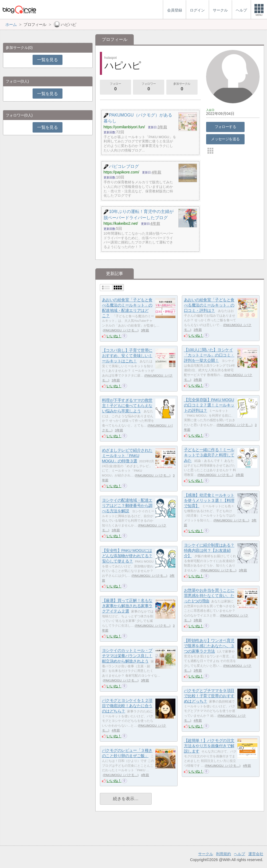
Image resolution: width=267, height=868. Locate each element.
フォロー (115, 87)
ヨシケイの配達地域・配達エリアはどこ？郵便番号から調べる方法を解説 (127, 506)
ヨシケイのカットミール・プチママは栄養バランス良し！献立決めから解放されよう (127, 656)
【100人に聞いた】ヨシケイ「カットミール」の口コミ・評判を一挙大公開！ (209, 355)
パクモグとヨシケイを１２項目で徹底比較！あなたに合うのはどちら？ (127, 706)
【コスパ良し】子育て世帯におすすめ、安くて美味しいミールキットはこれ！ (127, 356)
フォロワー (149, 87)
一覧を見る (47, 60)
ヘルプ (239, 854)
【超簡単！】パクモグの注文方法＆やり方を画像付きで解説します (209, 746)
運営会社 (256, 854)
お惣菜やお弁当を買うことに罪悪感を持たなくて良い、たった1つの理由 (209, 596)
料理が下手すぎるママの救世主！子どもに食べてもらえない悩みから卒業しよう (127, 406)
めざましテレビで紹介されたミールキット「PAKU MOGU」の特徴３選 (127, 456)
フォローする (225, 127)
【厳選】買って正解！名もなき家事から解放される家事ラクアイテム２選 (127, 606)
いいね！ (114, 336)
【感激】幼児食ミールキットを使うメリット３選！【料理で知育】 (209, 501)
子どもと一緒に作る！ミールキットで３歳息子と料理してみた (209, 455)
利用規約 (223, 854)
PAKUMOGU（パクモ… (121, 330)
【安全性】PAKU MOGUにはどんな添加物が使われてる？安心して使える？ (127, 556)
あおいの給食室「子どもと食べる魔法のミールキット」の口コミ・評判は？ (209, 305)
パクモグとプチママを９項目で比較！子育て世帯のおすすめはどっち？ (209, 696)
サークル (206, 854)
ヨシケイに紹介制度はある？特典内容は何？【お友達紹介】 (209, 551)
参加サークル (182, 87)
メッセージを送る (225, 139)
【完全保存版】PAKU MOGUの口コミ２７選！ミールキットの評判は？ (209, 405)
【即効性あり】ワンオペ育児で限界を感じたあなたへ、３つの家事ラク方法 (209, 646)
